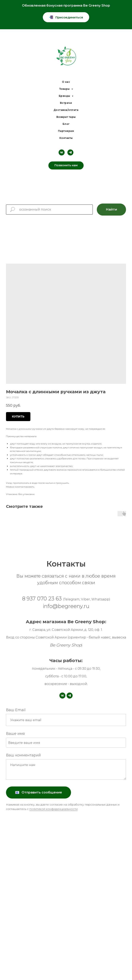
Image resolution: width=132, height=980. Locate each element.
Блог (66, 124)
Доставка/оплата (66, 110)
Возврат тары (66, 117)
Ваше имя (15, 734)
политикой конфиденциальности (53, 809)
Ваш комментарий (23, 755)
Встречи (66, 103)
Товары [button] (65, 89)
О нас (66, 82)
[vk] (62, 152)
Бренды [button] (65, 96)
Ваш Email (16, 710)
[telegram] (70, 152)
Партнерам (66, 131)
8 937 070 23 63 (66, 599)
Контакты (66, 138)
